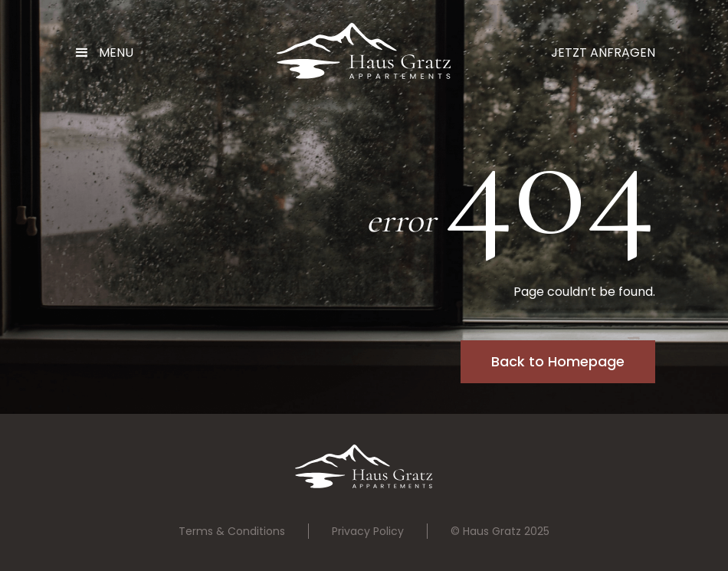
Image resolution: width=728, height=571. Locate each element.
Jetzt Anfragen (603, 53)
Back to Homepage (558, 361)
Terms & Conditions (232, 531)
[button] (110, 53)
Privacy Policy (368, 531)
